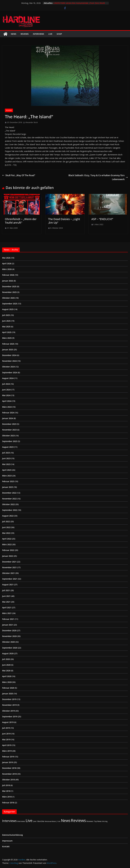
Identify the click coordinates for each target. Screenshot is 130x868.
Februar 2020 (8, 688)
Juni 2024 (6, 390)
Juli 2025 (6, 315)
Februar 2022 (8, 550)
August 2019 (8, 722)
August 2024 (8, 378)
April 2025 (7, 332)
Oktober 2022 (8, 504)
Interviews (38, 34)
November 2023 (9, 430)
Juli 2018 (6, 785)
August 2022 (8, 516)
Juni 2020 (6, 665)
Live (50, 34)
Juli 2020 (6, 659)
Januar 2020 (8, 694)
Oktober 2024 (8, 367)
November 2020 (9, 636)
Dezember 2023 (9, 424)
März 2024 (7, 407)
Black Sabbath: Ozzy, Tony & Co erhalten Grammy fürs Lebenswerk (98, 177)
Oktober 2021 (8, 573)
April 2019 (7, 745)
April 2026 (7, 263)
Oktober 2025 (8, 298)
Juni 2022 (6, 527)
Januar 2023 (8, 487)
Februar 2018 (8, 803)
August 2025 (8, 309)
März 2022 (7, 544)
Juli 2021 (6, 590)
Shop (59, 34)
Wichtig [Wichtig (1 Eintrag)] (105, 821)
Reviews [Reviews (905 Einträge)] (78, 820)
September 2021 (10, 579)
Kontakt (6, 846)
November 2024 (9, 361)
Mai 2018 (6, 791)
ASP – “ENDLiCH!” (102, 219)
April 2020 (7, 676)
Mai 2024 (6, 395)
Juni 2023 (6, 458)
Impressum (7, 841)
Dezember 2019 (9, 699)
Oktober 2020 (8, 642)
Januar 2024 (8, 418)
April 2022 (7, 539)
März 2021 (7, 613)
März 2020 (7, 682)
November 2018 (9, 774)
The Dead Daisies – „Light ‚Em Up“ (64, 221)
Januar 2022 (8, 556)
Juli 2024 (6, 384)
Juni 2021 (6, 596)
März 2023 (7, 476)
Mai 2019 (6, 739)
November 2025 (9, 292)
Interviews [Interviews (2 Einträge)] (21, 821)
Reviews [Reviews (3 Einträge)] (90, 821)
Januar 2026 (8, 281)
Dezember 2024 (9, 355)
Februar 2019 (8, 757)
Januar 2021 (8, 625)
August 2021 (8, 585)
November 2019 (9, 705)
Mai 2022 (6, 533)
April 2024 (7, 401)
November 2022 (9, 499)
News (14, 34)
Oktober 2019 (8, 711)
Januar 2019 (8, 762)
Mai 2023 (6, 464)
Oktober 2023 (8, 436)
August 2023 (8, 447)
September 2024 (10, 372)
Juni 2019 (6, 734)
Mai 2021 (6, 602)
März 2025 (7, 338)
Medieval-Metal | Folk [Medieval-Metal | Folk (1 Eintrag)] (53, 821)
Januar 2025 (8, 350)
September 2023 (10, 441)
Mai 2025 (6, 327)
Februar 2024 (8, 413)
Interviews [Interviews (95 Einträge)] (9, 821)
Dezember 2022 (9, 493)
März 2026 (7, 269)
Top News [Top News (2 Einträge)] (98, 821)
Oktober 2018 (8, 780)
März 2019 (7, 751)
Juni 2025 (6, 321)
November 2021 (9, 567)
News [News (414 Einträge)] (66, 820)
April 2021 (7, 608)
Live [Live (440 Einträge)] (29, 820)
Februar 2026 (8, 275)
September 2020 (10, 648)
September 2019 (10, 717)
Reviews (25, 34)
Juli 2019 (6, 728)
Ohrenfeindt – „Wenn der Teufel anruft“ (21, 221)
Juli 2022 (6, 521)
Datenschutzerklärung (12, 835)
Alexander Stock (32, 122)
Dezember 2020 (9, 630)
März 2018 (7, 797)
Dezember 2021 (9, 562)
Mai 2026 (6, 258)
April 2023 (7, 470)
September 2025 (10, 304)
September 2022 (10, 510)
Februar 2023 (8, 481)
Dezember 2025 (9, 286)
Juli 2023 (6, 453)
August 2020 (8, 653)
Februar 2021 (8, 619)
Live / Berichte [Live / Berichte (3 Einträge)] (39, 821)
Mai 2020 (6, 671)
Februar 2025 (8, 344)
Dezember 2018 (9, 768)
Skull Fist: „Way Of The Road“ (19, 175)
